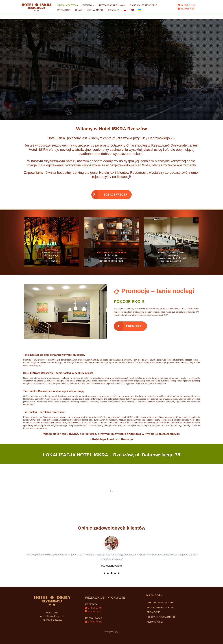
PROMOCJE (64, 10)
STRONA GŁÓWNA (68, 5)
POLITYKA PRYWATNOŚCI (161, 617)
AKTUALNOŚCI (95, 10)
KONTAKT (114, 10)
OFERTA (88, 5)
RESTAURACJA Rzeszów (112, 5)
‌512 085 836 (186, 9)
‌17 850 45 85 (93, 622)
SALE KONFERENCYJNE (143, 5)
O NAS (79, 10)
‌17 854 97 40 (186, 5)
